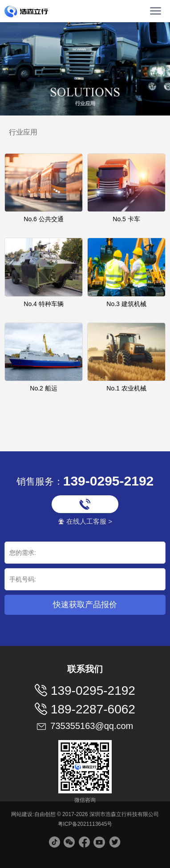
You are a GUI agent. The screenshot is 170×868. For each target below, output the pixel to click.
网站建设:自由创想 (33, 814)
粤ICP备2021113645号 (85, 824)
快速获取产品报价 (85, 605)
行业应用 (23, 132)
